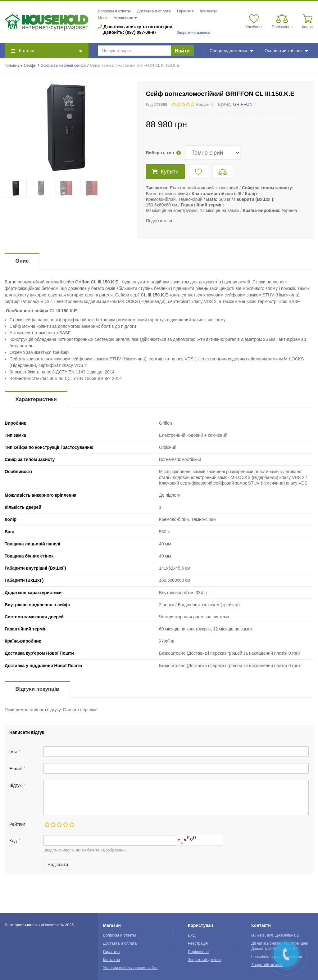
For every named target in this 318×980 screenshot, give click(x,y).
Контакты (208, 11)
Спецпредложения (232, 51)
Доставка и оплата (154, 11)
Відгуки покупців (37, 689)
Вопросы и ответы (114, 11)
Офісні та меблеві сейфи (63, 65)
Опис (22, 261)
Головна (12, 65)
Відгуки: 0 (205, 105)
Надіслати (58, 865)
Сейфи (30, 65)
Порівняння (198, 952)
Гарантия (185, 11)
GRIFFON (243, 104)
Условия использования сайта (130, 968)
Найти (182, 51)
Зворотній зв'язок (267, 965)
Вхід (192, 935)
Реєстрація (198, 943)
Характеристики (36, 399)
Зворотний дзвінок (193, 33)
